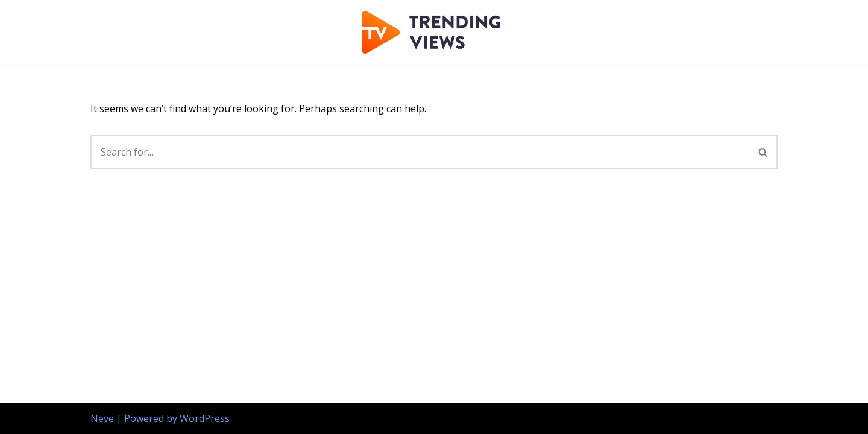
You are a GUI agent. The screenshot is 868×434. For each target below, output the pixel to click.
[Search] (420, 152)
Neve (102, 418)
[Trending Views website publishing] (434, 32)
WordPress (205, 418)
